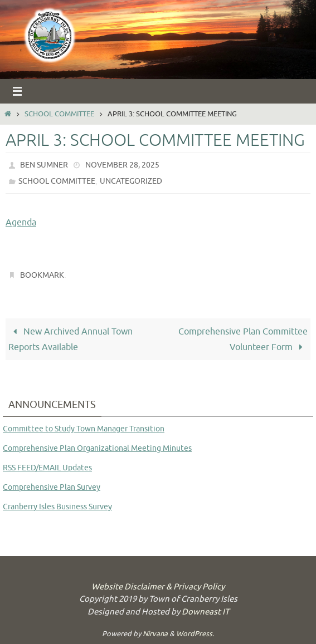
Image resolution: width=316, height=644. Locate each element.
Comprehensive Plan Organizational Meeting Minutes (97, 448)
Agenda (21, 222)
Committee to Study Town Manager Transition (84, 429)
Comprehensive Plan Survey (52, 487)
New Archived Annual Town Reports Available (71, 339)
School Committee (59, 114)
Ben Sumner (44, 165)
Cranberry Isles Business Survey (57, 507)
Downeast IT (205, 612)
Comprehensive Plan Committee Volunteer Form (243, 339)
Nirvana (155, 634)
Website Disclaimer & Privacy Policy (158, 587)
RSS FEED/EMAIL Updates (47, 468)
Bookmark (42, 275)
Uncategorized (131, 181)
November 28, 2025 (122, 165)
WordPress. (195, 634)
